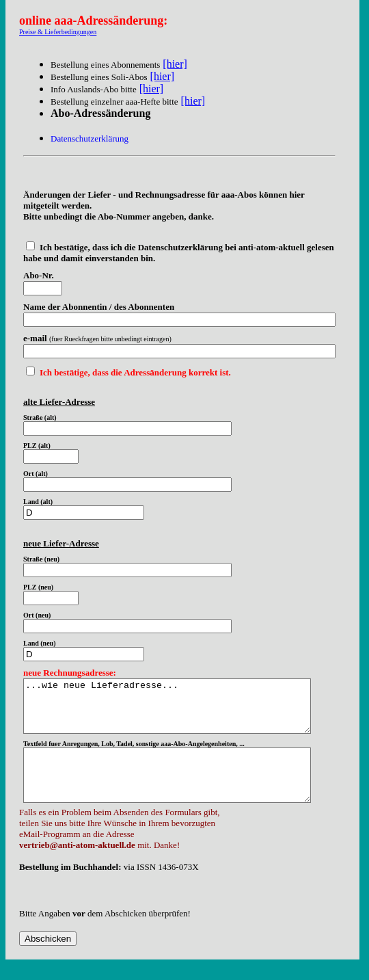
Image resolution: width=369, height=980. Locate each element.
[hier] (175, 64)
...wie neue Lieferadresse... (184, 711)
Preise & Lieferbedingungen (58, 32)
